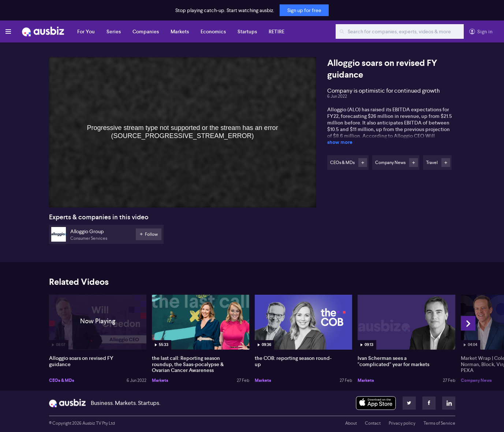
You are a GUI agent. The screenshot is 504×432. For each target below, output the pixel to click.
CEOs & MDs (62, 380)
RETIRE (277, 31)
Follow (363, 163)
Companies (146, 31)
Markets (180, 31)
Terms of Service (439, 423)
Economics (213, 31)
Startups (247, 31)
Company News (476, 380)
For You (86, 31)
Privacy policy (402, 423)
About (351, 423)
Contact (373, 423)
